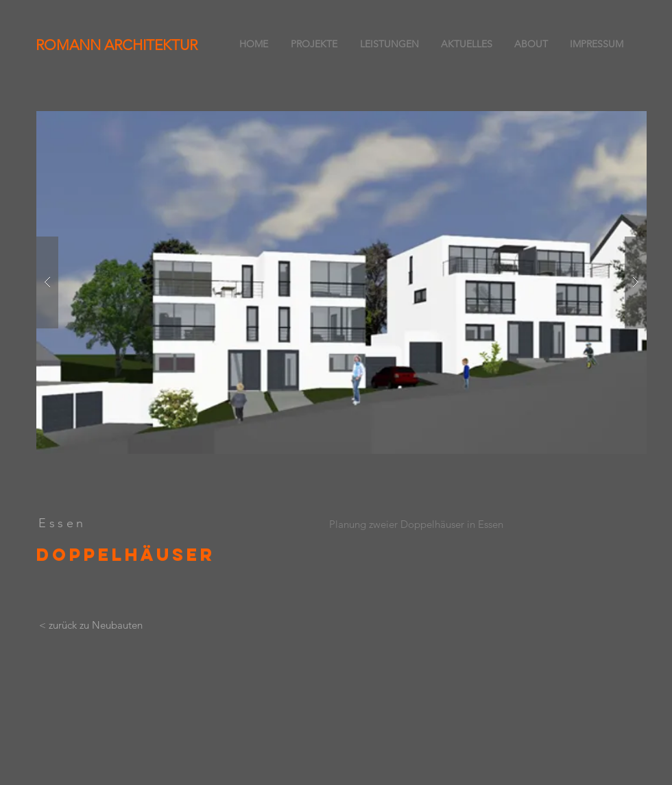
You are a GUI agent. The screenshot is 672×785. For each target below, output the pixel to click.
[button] (341, 282)
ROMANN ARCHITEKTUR (117, 45)
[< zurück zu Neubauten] (91, 625)
